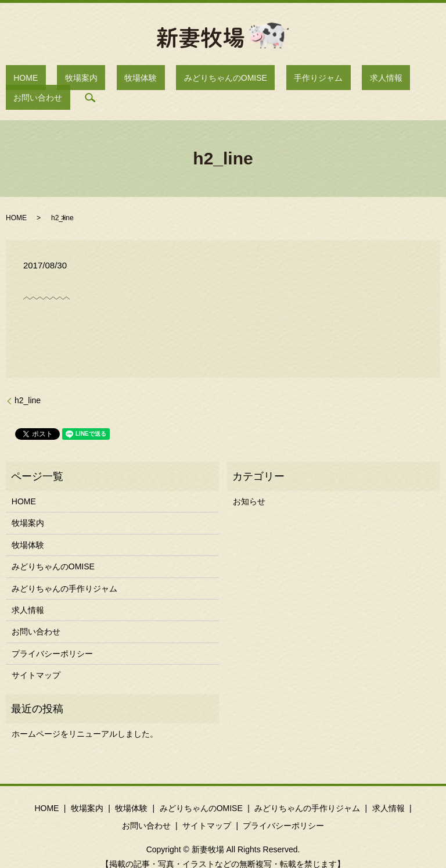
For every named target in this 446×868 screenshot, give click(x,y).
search (414, 80)
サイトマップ (36, 657)
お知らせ (249, 483)
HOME (35, 80)
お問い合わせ (370, 80)
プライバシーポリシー (52, 636)
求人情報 (318, 80)
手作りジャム (265, 80)
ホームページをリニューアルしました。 (85, 716)
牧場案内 (75, 80)
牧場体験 (119, 80)
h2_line (28, 383)
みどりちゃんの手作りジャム (64, 571)
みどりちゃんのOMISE (188, 80)
